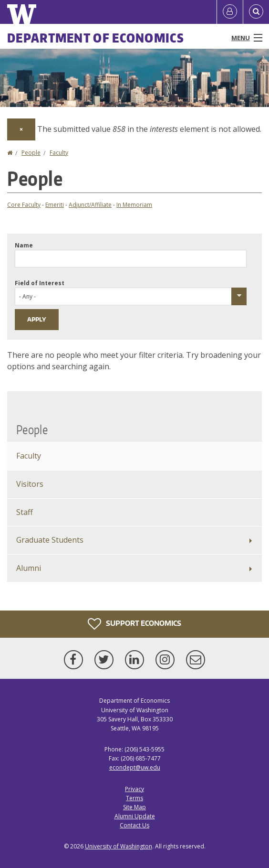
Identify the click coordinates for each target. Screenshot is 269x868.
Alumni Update (135, 816)
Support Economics (134, 624)
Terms (134, 798)
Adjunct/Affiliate (90, 205)
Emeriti (55, 205)
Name (24, 245)
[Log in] (230, 12)
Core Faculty (24, 205)
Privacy (134, 789)
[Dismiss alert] (21, 129)
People (31, 153)
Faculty (59, 153)
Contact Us (134, 825)
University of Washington (119, 846)
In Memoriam (134, 205)
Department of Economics (96, 38)
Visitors (30, 484)
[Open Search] (256, 12)
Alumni (29, 568)
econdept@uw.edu (135, 767)
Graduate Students (50, 540)
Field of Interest (40, 283)
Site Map (134, 807)
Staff (25, 512)
